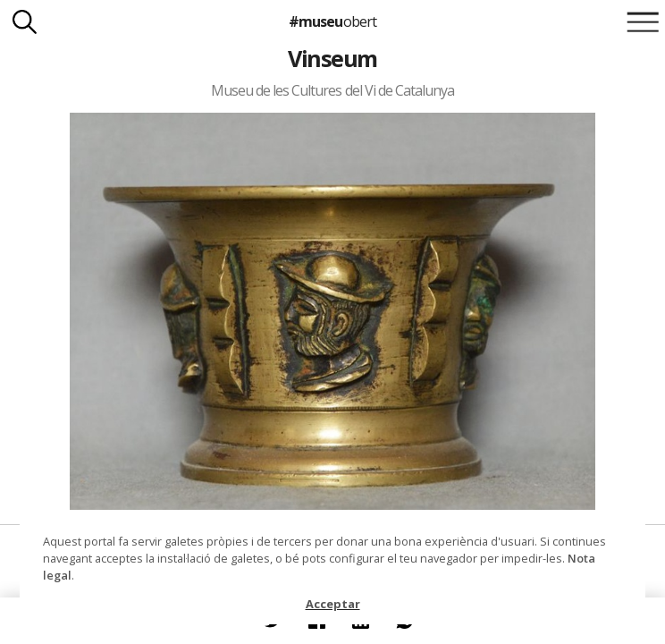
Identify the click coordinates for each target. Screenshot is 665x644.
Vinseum (332, 58)
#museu (332, 21)
